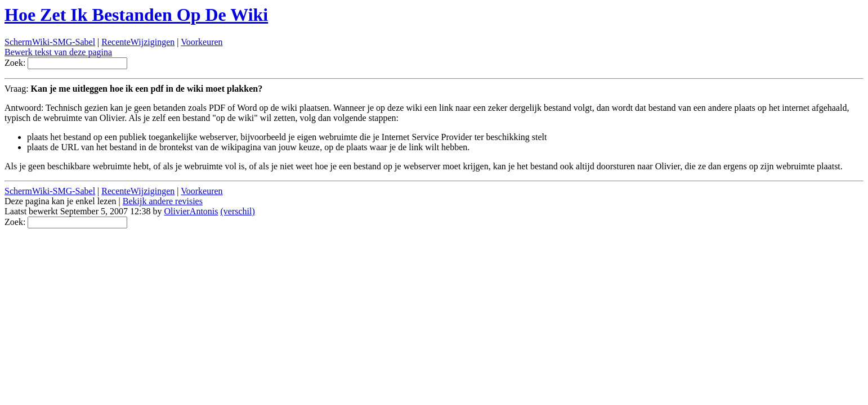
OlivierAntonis (191, 211)
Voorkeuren (202, 42)
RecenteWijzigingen (138, 42)
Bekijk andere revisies (163, 201)
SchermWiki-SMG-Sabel (50, 42)
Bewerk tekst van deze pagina (58, 52)
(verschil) (238, 211)
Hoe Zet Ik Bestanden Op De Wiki (136, 15)
